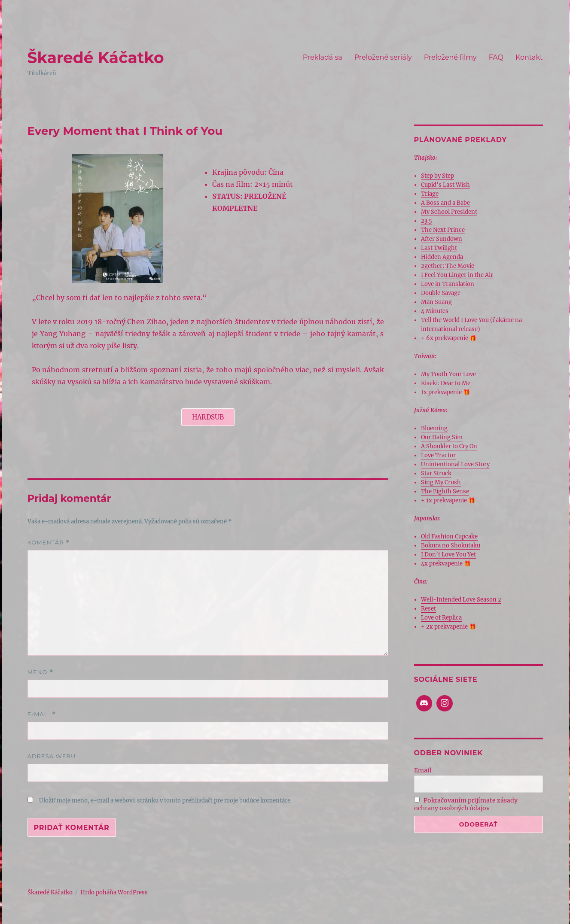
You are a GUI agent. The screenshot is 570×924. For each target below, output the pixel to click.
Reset (428, 609)
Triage (430, 194)
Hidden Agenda (442, 257)
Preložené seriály (383, 57)
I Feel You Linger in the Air (457, 275)
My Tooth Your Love (448, 374)
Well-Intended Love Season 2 (461, 600)
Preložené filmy (450, 57)
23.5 (427, 221)
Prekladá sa (323, 57)
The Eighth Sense (445, 491)
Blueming (434, 428)
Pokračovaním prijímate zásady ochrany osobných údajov (466, 804)
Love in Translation (448, 284)
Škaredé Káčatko (96, 58)
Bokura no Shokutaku (451, 546)
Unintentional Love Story (455, 464)
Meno (40, 672)
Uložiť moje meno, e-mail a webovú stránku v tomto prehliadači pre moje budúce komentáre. (165, 801)
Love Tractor (438, 455)
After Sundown (442, 239)
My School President (449, 212)
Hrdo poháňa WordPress (114, 892)
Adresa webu (52, 756)
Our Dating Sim (442, 437)
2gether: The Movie (448, 266)
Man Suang (436, 302)
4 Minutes (435, 311)
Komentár (49, 543)
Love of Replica (441, 618)
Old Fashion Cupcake (449, 536)
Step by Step (437, 176)
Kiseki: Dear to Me (446, 383)
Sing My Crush (441, 482)
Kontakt (529, 57)
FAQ (496, 57)
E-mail (42, 714)
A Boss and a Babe (445, 203)
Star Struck (436, 473)
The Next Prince (443, 230)
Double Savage (441, 293)
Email (423, 770)
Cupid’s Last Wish (445, 185)
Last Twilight (439, 248)
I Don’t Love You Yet (448, 555)
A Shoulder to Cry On (449, 446)
